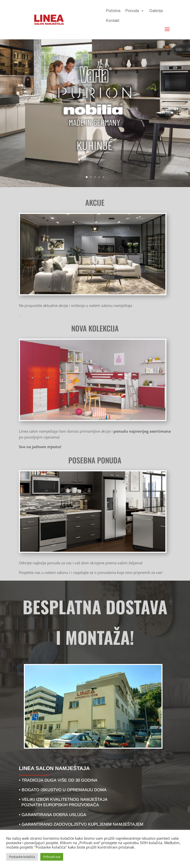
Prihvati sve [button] (52, 857)
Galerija (156, 11)
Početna (113, 11)
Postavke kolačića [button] (22, 857)
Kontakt (113, 21)
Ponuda (135, 11)
